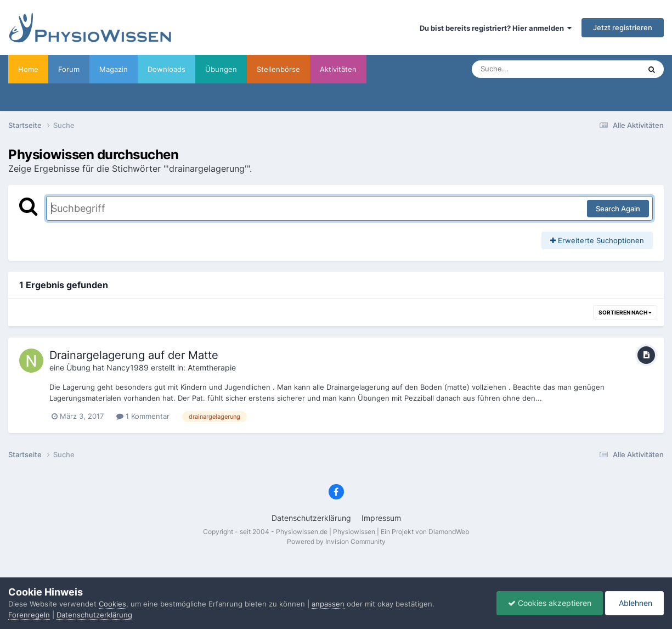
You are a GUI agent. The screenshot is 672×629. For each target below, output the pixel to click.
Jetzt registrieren (623, 27)
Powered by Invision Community (336, 541)
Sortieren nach (625, 312)
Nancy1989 (128, 367)
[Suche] (534, 69)
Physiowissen (354, 532)
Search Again (618, 209)
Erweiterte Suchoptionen (597, 240)
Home (28, 69)
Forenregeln (29, 615)
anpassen (328, 604)
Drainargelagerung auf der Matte (134, 355)
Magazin (114, 69)
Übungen (221, 69)
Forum (69, 69)
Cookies (112, 604)
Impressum (381, 518)
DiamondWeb (449, 532)
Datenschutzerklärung (311, 518)
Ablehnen (634, 603)
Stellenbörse (278, 69)
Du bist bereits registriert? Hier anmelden (496, 28)
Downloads (166, 69)
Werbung (392, 69)
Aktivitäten (338, 69)
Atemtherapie (212, 367)
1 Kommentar (143, 416)
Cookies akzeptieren (550, 603)
